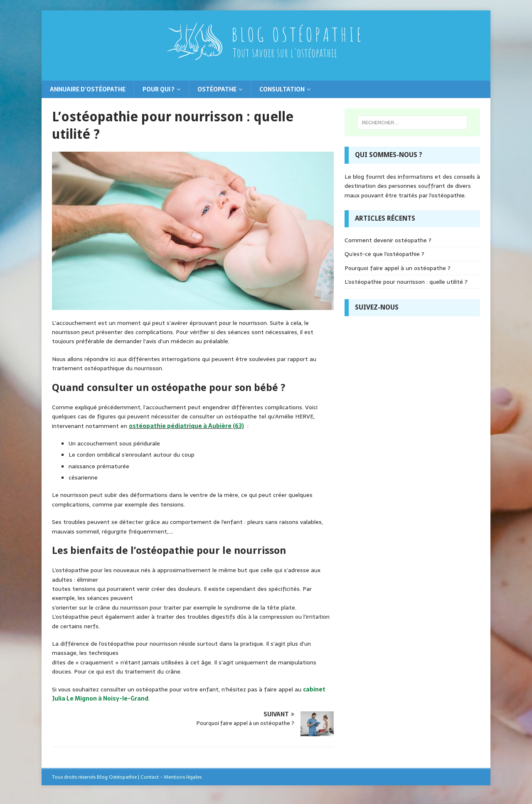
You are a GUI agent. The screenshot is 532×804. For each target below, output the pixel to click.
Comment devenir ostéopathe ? (388, 240)
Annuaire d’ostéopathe (88, 89)
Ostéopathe (217, 89)
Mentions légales (183, 777)
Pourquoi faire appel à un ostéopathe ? (398, 268)
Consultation (282, 89)
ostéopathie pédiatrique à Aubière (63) (186, 426)
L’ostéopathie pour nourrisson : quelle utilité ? (406, 282)
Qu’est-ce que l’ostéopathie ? (384, 254)
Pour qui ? (159, 89)
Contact (150, 777)
